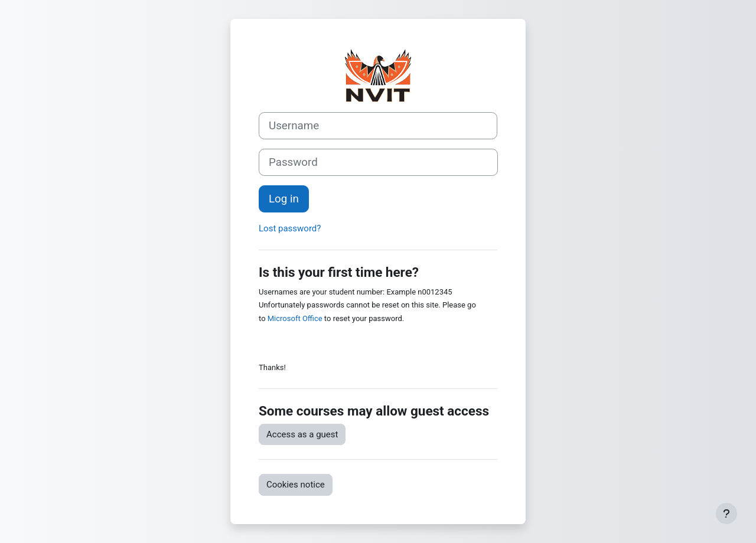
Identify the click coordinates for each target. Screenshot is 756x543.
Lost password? (290, 228)
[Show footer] (726, 513)
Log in (284, 199)
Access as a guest (302, 434)
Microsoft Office (295, 318)
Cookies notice (296, 485)
